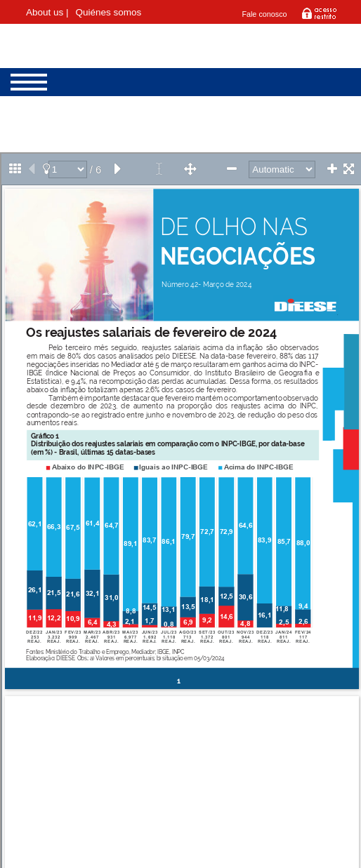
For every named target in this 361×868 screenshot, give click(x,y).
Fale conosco (264, 14)
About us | (47, 12)
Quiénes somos (109, 12)
